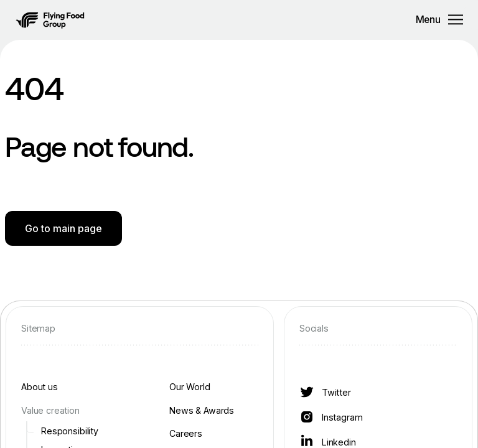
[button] (50, 20)
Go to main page (63, 228)
